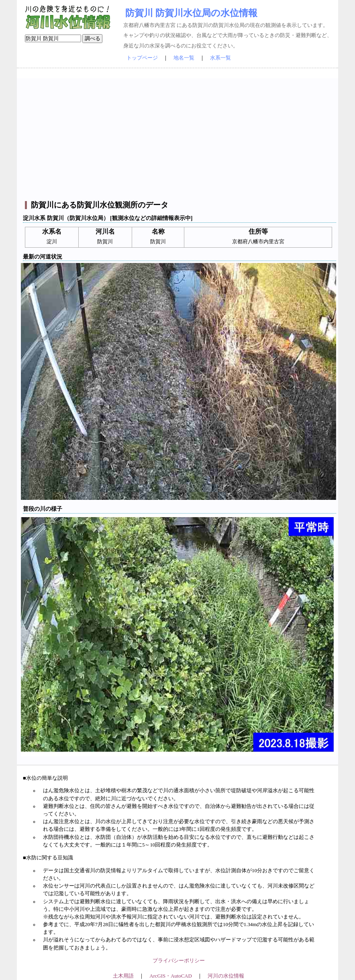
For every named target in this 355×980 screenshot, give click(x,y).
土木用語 (123, 976)
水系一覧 (220, 58)
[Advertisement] (179, 135)
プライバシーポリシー (179, 961)
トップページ (142, 58)
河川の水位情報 (226, 976)
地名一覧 (184, 58)
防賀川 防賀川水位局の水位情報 (191, 13)
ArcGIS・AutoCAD (170, 976)
